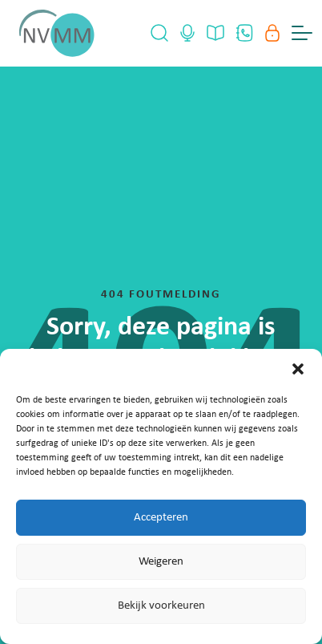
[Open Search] (159, 33)
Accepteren (161, 518)
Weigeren (161, 562)
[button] (298, 369)
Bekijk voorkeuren (161, 606)
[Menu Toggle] (302, 33)
